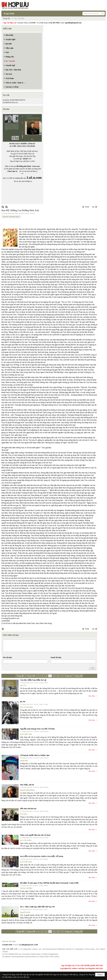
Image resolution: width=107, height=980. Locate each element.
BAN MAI (24, 814)
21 (38, 676)
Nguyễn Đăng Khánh (27, 790)
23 (46, 676)
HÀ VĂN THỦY (26, 840)
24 (50, 676)
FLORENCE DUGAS (10, 103)
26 (58, 676)
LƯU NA (23, 685)
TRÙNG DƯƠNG (26, 888)
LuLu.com (36, 166)
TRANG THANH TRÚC (11, 217)
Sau (93, 207)
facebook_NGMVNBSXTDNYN (14, 100)
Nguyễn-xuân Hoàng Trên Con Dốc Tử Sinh (37, 729)
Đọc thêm (92, 696)
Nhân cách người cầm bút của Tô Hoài (35, 835)
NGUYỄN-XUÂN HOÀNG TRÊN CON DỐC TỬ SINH (42, 856)
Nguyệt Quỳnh (25, 912)
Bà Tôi (23, 702)
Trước (87, 207)
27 (62, 676)
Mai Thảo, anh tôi (27, 785)
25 (54, 676)
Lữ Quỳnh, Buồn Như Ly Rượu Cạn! (35, 755)
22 (42, 676)
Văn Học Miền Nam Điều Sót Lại (33, 680)
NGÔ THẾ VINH (26, 734)
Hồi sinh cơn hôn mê (28, 809)
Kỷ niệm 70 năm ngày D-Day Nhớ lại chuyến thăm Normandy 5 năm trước (49, 883)
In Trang (3, 629)
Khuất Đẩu (24, 761)
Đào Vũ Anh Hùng (26, 707)
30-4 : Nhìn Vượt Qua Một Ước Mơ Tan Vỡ (37, 907)
